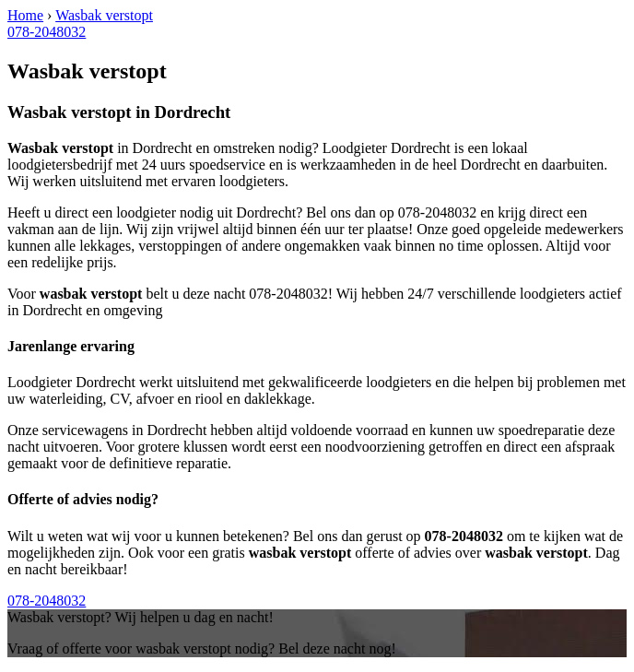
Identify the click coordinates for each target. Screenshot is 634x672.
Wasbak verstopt (104, 15)
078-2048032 (47, 32)
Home (25, 15)
